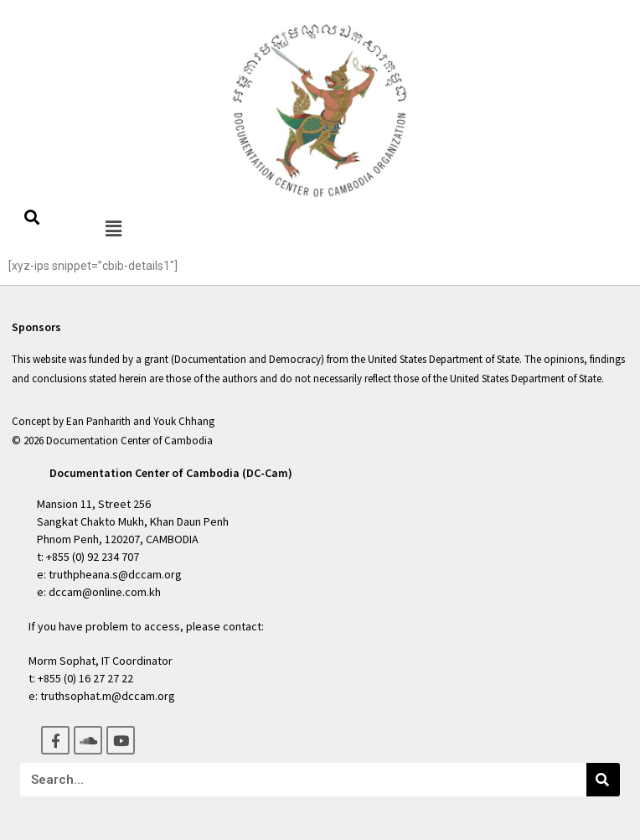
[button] (113, 228)
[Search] (603, 780)
